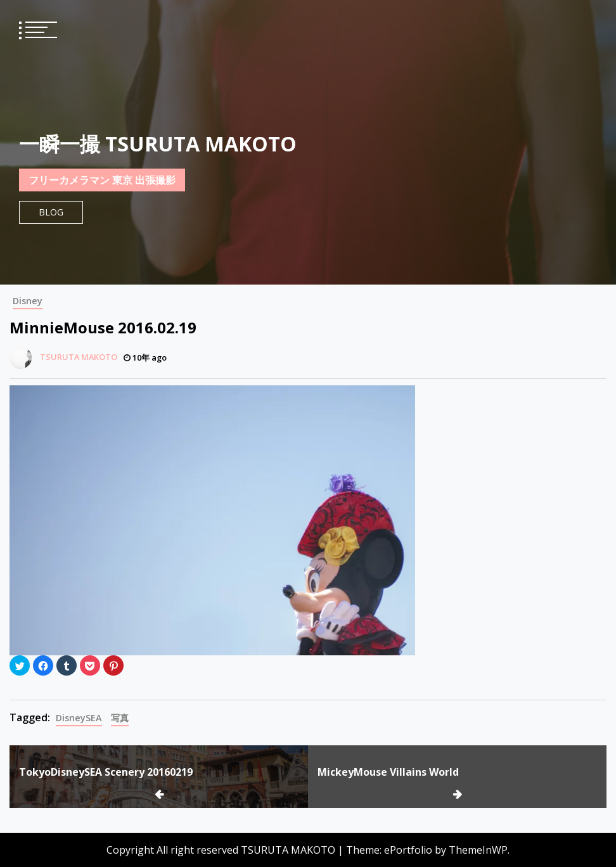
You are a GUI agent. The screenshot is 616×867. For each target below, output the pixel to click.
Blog (51, 212)
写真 (120, 718)
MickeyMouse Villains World (388, 772)
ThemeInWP (478, 850)
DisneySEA (79, 718)
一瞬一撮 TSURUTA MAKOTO (158, 144)
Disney (28, 301)
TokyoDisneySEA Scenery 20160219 (106, 772)
